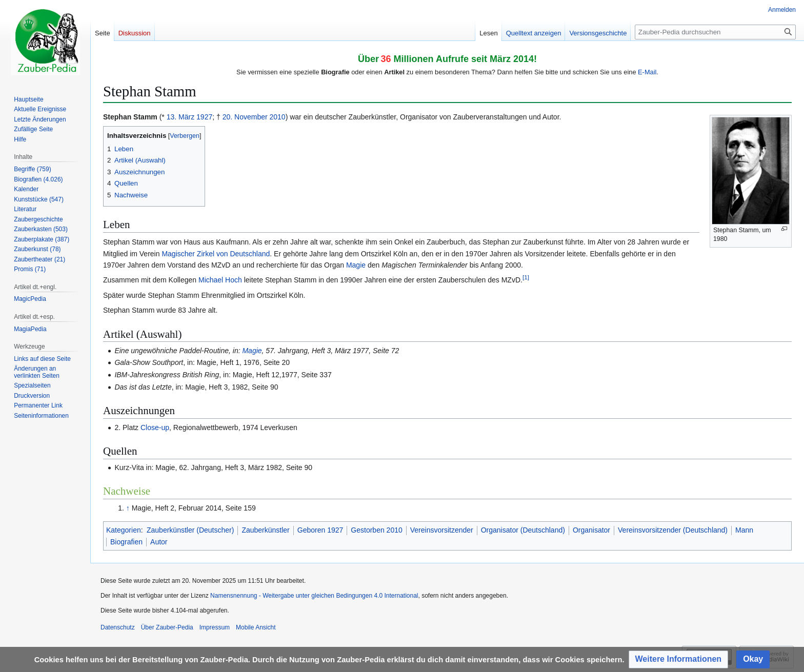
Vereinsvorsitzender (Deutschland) (673, 530)
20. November (245, 117)
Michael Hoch (220, 280)
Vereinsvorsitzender (442, 530)
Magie (356, 265)
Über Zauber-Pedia (167, 627)
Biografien (126, 542)
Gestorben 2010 (376, 530)
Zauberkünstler (265, 530)
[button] (679, 659)
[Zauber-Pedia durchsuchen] (715, 32)
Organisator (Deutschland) (523, 530)
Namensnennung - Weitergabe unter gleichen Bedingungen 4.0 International (314, 596)
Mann (744, 530)
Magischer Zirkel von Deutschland (216, 254)
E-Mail (647, 72)
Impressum (215, 627)
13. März (180, 117)
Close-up (155, 427)
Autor (159, 542)
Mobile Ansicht (256, 627)
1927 (204, 117)
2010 (278, 117)
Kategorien (124, 530)
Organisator (591, 530)
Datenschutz (118, 627)
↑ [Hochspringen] (128, 508)
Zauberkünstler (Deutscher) (190, 530)
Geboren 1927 (320, 530)
